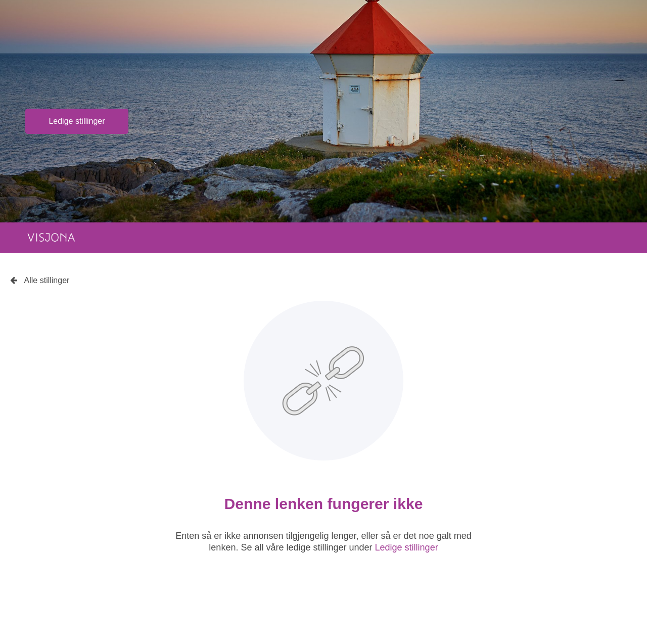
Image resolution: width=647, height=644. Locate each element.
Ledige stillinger (77, 121)
